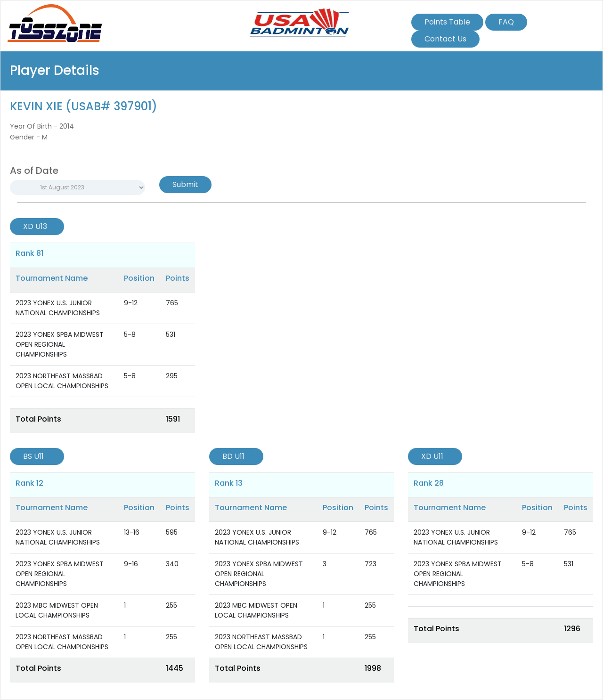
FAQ (506, 22)
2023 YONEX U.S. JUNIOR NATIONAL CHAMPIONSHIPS (58, 308)
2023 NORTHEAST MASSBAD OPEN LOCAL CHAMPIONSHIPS (62, 381)
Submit (185, 184)
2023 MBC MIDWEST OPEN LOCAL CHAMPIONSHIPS (57, 610)
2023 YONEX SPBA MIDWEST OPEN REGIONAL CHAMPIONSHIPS (60, 344)
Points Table (447, 22)
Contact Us (445, 39)
